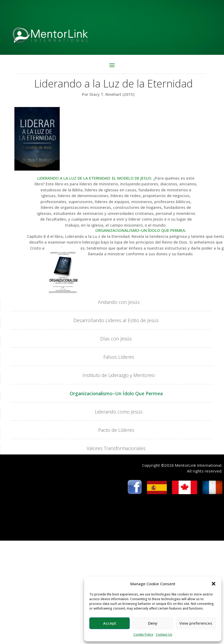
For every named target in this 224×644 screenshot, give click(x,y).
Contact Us (164, 634)
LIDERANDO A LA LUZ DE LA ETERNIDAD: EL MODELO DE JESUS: (95, 178)
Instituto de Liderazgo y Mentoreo (119, 375)
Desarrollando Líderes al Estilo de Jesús (116, 320)
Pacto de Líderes (116, 430)
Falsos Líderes (119, 357)
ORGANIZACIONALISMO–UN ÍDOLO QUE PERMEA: (141, 230)
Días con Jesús (116, 339)
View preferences (196, 623)
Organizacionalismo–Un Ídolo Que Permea (116, 393)
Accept (110, 623)
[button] (214, 584)
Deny (153, 623)
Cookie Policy (143, 634)
